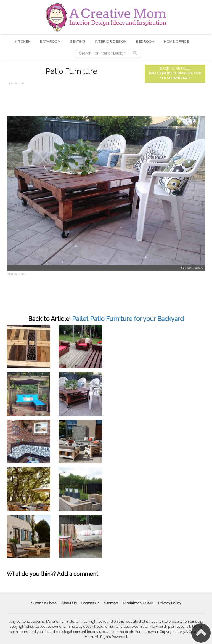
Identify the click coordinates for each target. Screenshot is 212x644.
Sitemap (111, 603)
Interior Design (111, 42)
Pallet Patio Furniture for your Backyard (128, 319)
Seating (78, 42)
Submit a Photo (44, 603)
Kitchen (23, 42)
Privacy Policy (170, 603)
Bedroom (145, 42)
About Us (69, 603)
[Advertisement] (107, 98)
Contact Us (90, 603)
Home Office (176, 42)
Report (198, 268)
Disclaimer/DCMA (138, 603)
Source (186, 268)
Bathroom (50, 42)
